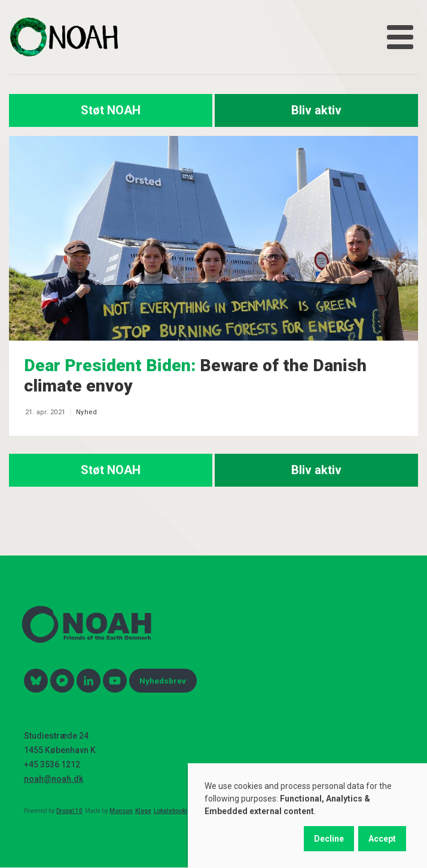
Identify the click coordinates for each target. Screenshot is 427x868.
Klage (143, 811)
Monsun (121, 811)
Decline (329, 839)
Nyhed (86, 412)
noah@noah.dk (54, 779)
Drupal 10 (69, 811)
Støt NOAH (111, 110)
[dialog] (307, 816)
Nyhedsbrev (163, 681)
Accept (382, 839)
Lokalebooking (174, 811)
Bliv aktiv (316, 110)
